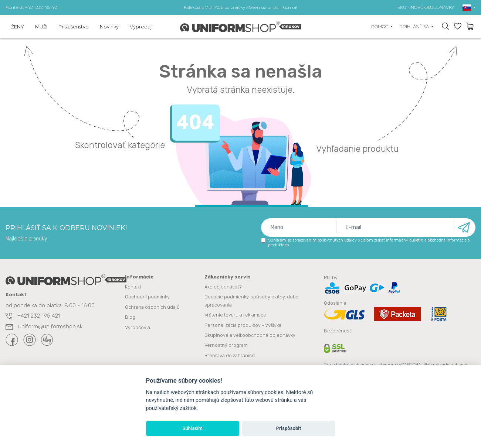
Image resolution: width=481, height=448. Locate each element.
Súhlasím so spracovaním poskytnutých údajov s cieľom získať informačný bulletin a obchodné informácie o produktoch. (365, 243)
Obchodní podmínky (147, 297)
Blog (130, 317)
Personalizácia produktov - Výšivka (243, 325)
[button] (469, 7)
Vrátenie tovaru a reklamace (235, 315)
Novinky (109, 27)
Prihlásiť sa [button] (415, 26)
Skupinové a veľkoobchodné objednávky (250, 335)
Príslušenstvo (74, 27)
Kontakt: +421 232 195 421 (32, 7)
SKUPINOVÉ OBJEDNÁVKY (426, 7)
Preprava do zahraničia (230, 355)
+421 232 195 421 (33, 317)
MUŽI (41, 27)
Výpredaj (141, 27)
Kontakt (133, 287)
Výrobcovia (138, 327)
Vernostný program (226, 345)
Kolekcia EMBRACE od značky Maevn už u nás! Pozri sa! (240, 7)
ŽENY (18, 27)
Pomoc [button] (380, 26)
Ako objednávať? (223, 287)
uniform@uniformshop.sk (44, 327)
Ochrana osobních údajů (152, 307)
